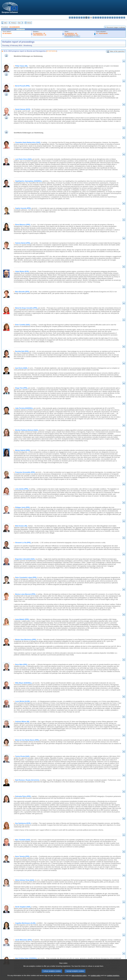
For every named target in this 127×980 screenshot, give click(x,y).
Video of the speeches (117, 51)
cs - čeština (75, 18)
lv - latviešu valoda (98, 18)
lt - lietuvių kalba (101, 18)
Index (5, 23)
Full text (29, 23)
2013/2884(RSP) (15, 27)
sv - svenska (124, 18)
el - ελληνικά (84, 18)
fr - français (89, 18)
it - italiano (96, 18)
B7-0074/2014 (7, 33)
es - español (72, 18)
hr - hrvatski (93, 18)
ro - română (115, 18)
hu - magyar (103, 18)
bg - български (70, 18)
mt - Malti (105, 18)
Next (19, 23)
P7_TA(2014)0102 (102, 33)
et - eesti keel (82, 18)
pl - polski (110, 18)
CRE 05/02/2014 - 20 (40, 35)
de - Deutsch (79, 18)
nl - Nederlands (108, 18)
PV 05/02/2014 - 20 (39, 33)
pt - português (112, 18)
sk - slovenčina (117, 18)
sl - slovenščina (119, 18)
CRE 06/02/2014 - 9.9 (71, 35)
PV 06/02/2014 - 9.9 (71, 33)
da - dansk (77, 18)
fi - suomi (122, 18)
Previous (14, 23)
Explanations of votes (72, 36)
